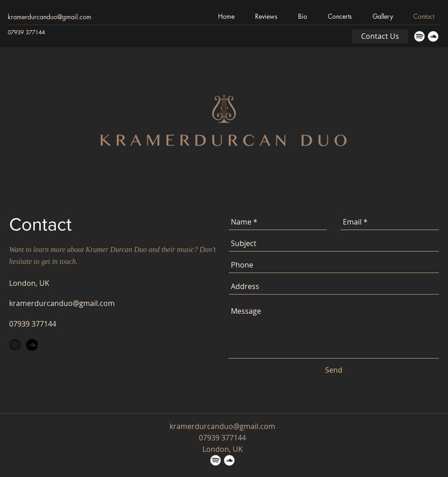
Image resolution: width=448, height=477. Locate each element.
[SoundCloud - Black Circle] (32, 345)
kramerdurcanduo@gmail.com (50, 17)
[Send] (334, 370)
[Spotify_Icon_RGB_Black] (15, 345)
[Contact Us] (380, 36)
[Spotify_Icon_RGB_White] (419, 36)
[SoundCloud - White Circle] (433, 36)
